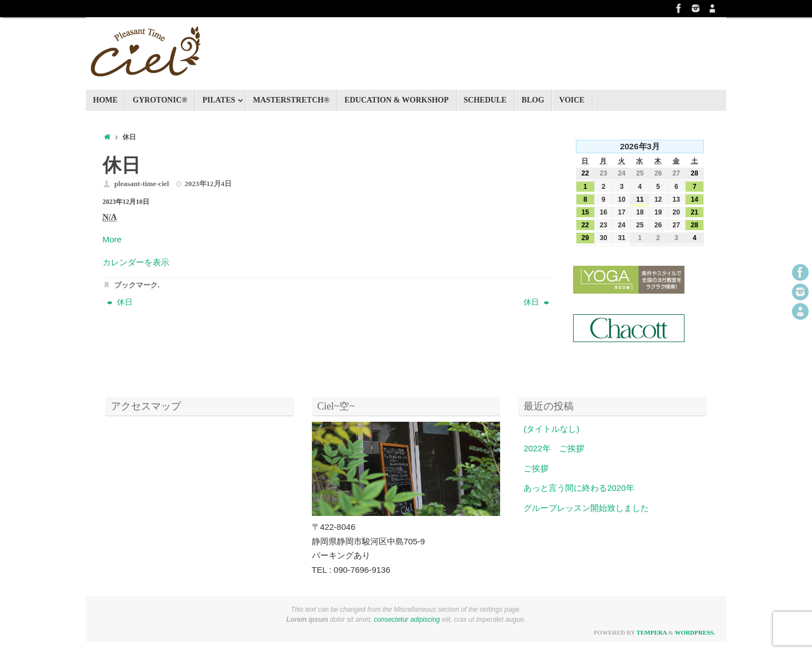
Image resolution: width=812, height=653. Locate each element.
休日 (120, 302)
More (112, 239)
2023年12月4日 (209, 184)
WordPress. (695, 632)
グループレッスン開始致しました (586, 508)
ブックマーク (136, 285)
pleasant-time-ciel (141, 184)
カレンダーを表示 (136, 262)
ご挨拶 (536, 468)
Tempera (652, 632)
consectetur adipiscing (407, 620)
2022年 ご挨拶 (554, 448)
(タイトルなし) (551, 429)
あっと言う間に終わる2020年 (579, 488)
